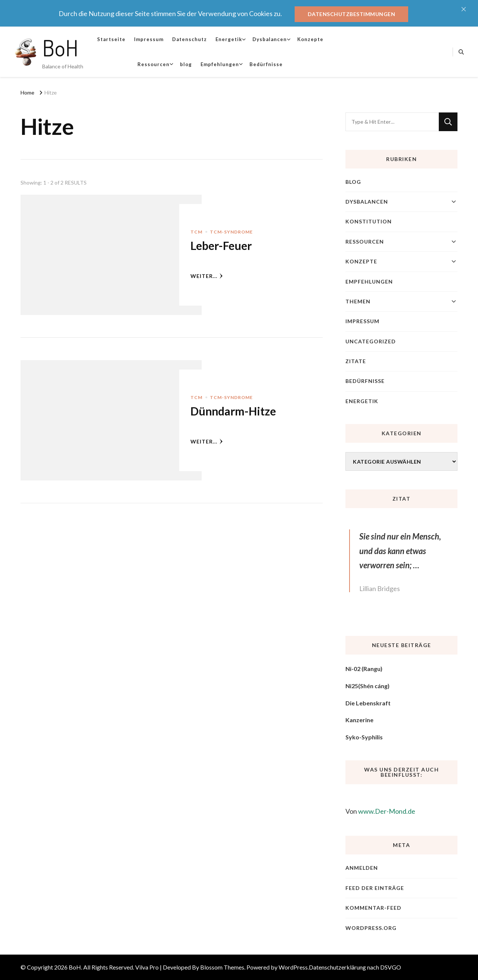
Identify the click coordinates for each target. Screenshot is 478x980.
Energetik (229, 39)
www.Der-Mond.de (387, 811)
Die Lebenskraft (368, 703)
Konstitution (369, 221)
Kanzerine (359, 720)
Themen (358, 301)
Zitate (356, 361)
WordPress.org (371, 928)
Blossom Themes (222, 967)
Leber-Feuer (221, 245)
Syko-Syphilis (364, 737)
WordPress (293, 967)
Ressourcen (153, 64)
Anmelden (362, 868)
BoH (60, 47)
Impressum (149, 39)
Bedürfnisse (266, 64)
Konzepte (310, 39)
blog (186, 64)
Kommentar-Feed (373, 908)
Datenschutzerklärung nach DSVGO (355, 967)
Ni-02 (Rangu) (364, 669)
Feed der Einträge (375, 888)
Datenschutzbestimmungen (352, 14)
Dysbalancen (270, 39)
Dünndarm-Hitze (233, 411)
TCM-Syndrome (231, 232)
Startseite (111, 39)
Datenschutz (190, 39)
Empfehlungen (220, 64)
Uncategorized (371, 341)
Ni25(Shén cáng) (367, 686)
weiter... (207, 276)
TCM (196, 232)
